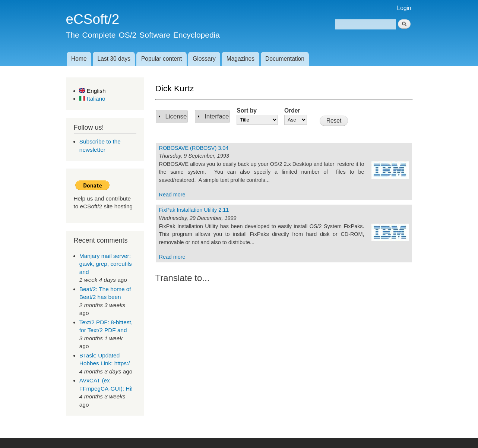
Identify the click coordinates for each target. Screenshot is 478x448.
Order (292, 111)
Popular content (162, 59)
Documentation (285, 59)
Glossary (204, 59)
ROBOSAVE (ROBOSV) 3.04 (194, 148)
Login (404, 8)
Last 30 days (114, 59)
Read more (172, 195)
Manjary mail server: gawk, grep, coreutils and (106, 264)
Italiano (92, 99)
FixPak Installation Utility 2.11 (194, 210)
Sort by (247, 111)
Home (79, 59)
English (93, 91)
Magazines (240, 59)
